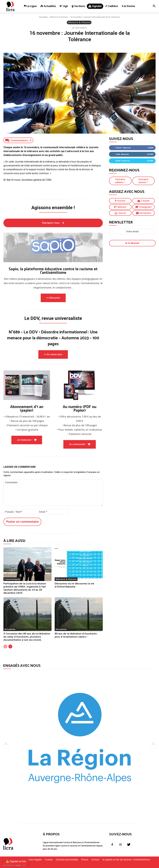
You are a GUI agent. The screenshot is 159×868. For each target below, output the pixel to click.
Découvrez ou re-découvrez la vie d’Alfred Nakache (74, 585)
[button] (154, 6)
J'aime (151, 148)
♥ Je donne (128, 6)
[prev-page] (5, 646)
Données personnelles (67, 860)
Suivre (150, 154)
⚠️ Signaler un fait (16, 861)
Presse (85, 860)
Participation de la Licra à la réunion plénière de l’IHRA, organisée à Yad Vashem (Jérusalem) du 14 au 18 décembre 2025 (25, 588)
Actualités (43, 17)
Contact (95, 860)
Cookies (49, 860)
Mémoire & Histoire (59, 17)
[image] (53, 247)
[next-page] (10, 646)
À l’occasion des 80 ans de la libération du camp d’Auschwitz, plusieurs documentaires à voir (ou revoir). (27, 637)
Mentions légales (33, 860)
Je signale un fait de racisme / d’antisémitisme (126, 860)
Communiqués (12, 579)
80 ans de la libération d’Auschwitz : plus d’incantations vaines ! (76, 635)
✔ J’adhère (111, 6)
